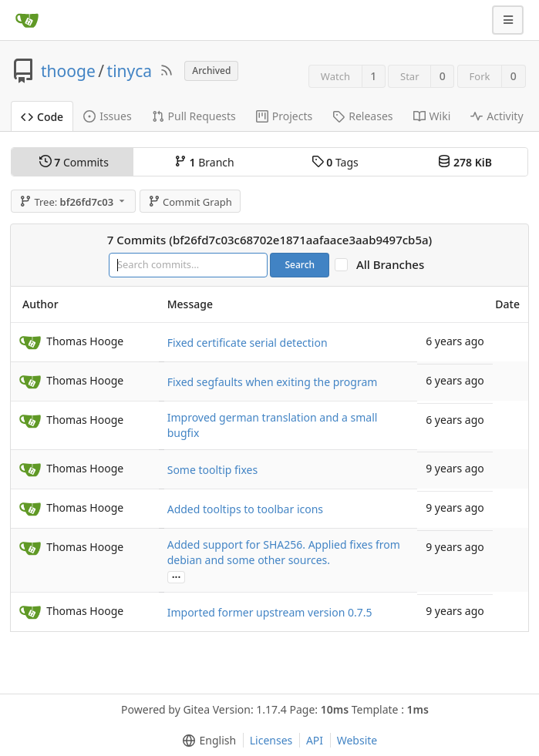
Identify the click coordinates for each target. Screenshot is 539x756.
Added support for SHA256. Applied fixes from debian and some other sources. (284, 552)
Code (42, 117)
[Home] (27, 20)
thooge (68, 71)
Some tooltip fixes (212, 470)
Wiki (432, 116)
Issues (107, 116)
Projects (284, 116)
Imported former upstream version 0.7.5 (270, 612)
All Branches (395, 265)
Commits (74, 162)
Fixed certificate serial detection (248, 343)
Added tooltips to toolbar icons (245, 509)
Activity (497, 116)
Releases (362, 116)
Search (300, 265)
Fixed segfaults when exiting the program (273, 382)
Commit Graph (190, 202)
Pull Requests (194, 116)
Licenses (271, 740)
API (315, 740)
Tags (335, 162)
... (177, 576)
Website (357, 740)
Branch (204, 162)
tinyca (130, 71)
